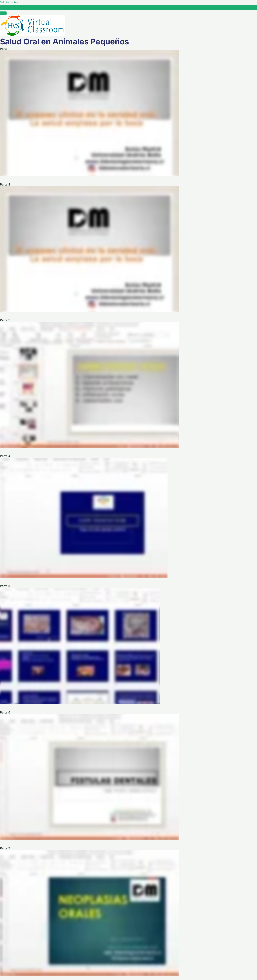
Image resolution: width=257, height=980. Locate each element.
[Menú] (3, 13)
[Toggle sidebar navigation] (3, 8)
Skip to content (9, 2)
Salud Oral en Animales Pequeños (28, 7)
